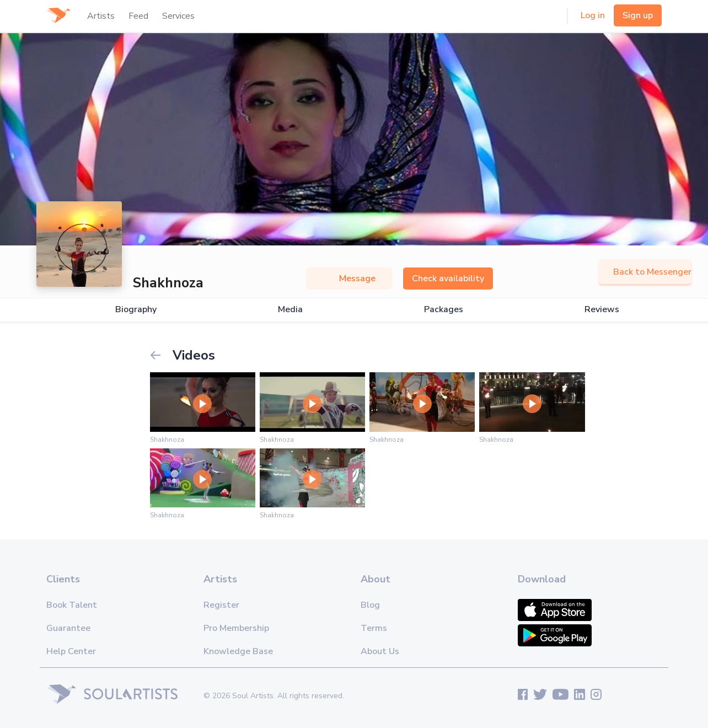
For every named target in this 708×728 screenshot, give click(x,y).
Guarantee (68, 628)
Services (178, 16)
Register (221, 605)
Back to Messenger (645, 272)
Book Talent (72, 605)
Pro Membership (236, 628)
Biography (136, 310)
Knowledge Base (238, 651)
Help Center (71, 651)
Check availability (448, 279)
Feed (138, 16)
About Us (380, 651)
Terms (374, 628)
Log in (593, 15)
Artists (101, 16)
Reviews (602, 310)
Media (290, 310)
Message (349, 279)
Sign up (638, 15)
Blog (370, 605)
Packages (444, 310)
